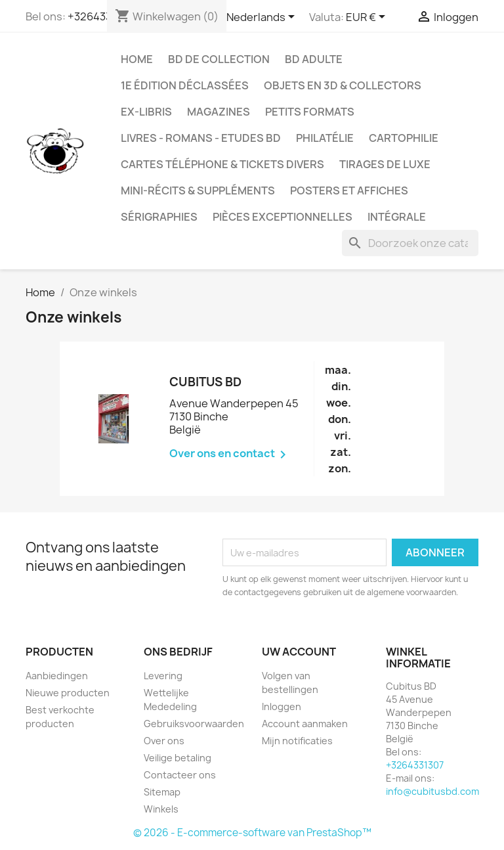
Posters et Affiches (349, 190)
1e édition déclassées (185, 85)
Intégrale (397, 217)
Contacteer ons (180, 775)
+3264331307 (415, 765)
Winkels (161, 809)
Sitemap (162, 792)
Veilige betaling (178, 758)
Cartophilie (404, 138)
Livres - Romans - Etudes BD (201, 138)
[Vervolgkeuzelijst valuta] (368, 18)
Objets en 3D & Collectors (343, 85)
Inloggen (282, 706)
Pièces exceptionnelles (283, 217)
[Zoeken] (410, 243)
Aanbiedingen (57, 676)
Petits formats (310, 112)
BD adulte (314, 59)
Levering (163, 676)
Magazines (219, 112)
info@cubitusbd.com (432, 791)
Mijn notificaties (297, 741)
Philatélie (325, 138)
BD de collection (219, 59)
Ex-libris (146, 112)
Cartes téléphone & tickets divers (222, 164)
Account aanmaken (305, 724)
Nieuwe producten (68, 693)
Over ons (164, 741)
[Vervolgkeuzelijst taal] (263, 18)
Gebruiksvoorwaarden (194, 724)
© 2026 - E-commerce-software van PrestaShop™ (252, 833)
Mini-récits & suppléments (198, 190)
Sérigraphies (159, 217)
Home (137, 59)
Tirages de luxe (385, 164)
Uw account (299, 652)
